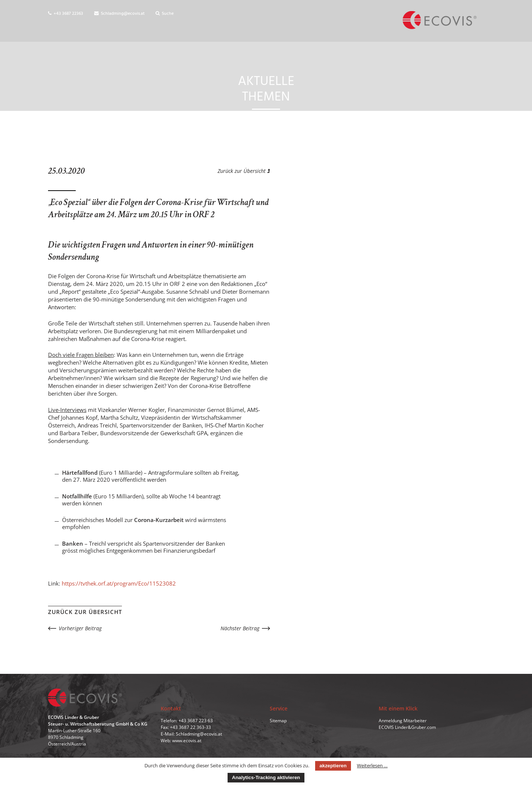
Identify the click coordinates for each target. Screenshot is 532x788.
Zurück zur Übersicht (244, 171)
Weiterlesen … (372, 765)
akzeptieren (333, 766)
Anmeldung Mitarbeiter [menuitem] (403, 721)
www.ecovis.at (187, 741)
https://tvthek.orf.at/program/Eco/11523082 (119, 583)
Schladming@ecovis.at (119, 14)
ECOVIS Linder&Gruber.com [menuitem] (407, 727)
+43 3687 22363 (66, 14)
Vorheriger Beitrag (80, 628)
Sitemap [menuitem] (278, 721)
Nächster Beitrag (240, 628)
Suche (165, 14)
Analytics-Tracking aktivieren (266, 777)
